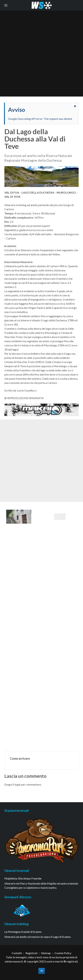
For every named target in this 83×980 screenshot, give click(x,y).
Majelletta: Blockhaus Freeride (23, 878)
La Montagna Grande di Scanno (23, 932)
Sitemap (46, 953)
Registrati (31, 953)
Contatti (17, 953)
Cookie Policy (63, 953)
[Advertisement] (41, 54)
